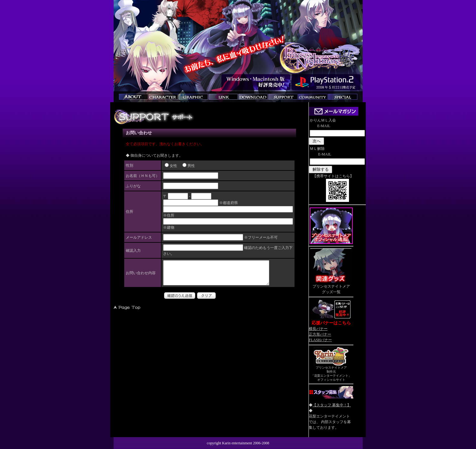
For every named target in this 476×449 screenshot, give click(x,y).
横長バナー (318, 329)
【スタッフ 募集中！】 (332, 405)
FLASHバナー (320, 340)
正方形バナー (320, 334)
